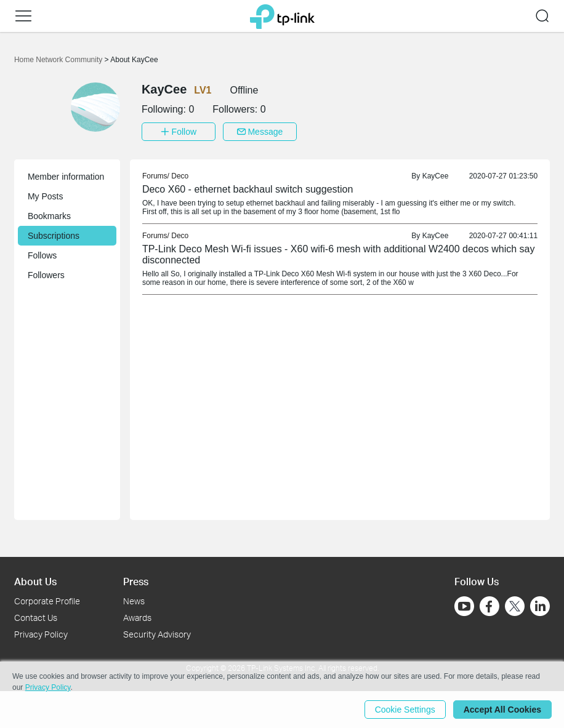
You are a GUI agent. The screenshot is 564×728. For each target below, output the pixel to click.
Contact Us (36, 618)
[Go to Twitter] (515, 607)
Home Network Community (59, 60)
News (134, 601)
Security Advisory (157, 634)
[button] (23, 16)
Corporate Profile (47, 601)
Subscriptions (54, 236)
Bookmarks (49, 216)
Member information (66, 177)
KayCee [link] (436, 176)
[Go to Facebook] (489, 606)
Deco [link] (180, 176)
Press (136, 581)
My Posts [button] (46, 196)
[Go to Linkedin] (540, 606)
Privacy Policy (41, 634)
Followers (46, 275)
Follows (42, 255)
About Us (35, 581)
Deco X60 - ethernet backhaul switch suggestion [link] (248, 189)
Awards (137, 618)
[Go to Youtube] (464, 606)
